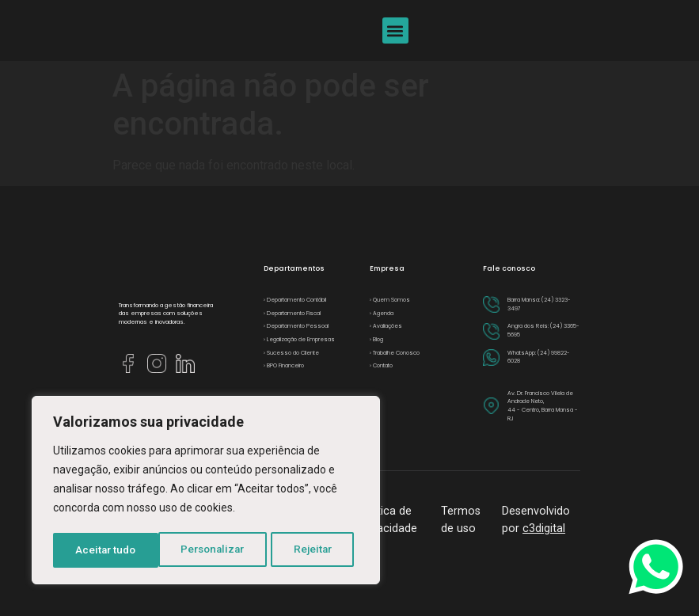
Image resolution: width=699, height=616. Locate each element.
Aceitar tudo (307, 550)
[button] (395, 30)
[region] (206, 492)
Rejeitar (209, 550)
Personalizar (108, 550)
